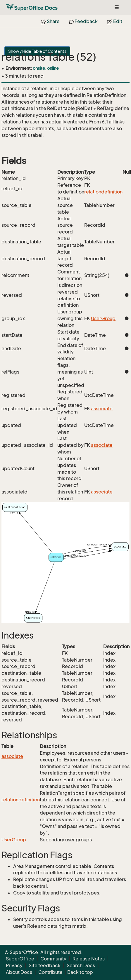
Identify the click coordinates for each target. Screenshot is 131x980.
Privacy (14, 965)
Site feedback (45, 965)
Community (53, 959)
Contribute (50, 972)
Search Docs (81, 965)
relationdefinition (103, 192)
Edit (115, 21)
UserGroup (103, 318)
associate (102, 409)
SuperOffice (20, 959)
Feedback (83, 21)
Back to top (80, 972)
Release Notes (89, 959)
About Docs (19, 972)
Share (50, 21)
